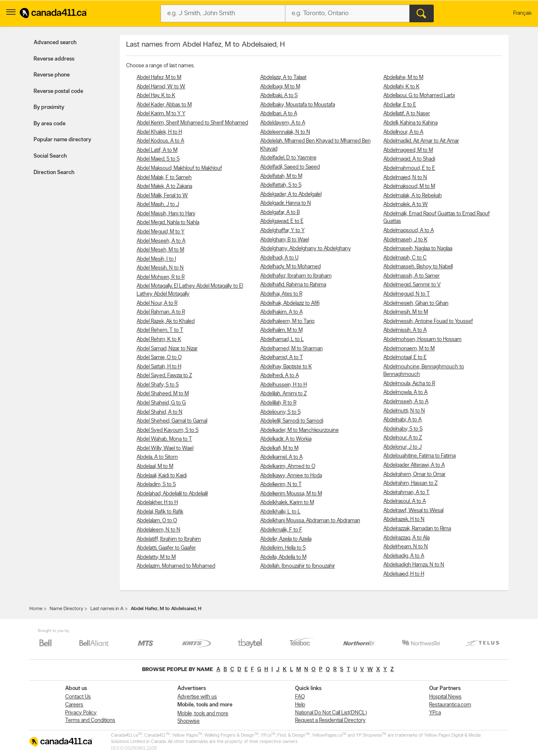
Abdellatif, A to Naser (407, 114)
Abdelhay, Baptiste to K (286, 367)
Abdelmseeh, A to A (406, 402)
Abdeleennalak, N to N (285, 132)
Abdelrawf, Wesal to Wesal (413, 511)
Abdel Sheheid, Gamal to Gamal (172, 421)
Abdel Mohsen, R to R (161, 277)
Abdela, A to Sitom (157, 457)
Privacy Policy (81, 713)
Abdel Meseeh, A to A (161, 241)
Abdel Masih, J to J (158, 205)
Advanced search (55, 43)
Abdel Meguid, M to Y (161, 232)
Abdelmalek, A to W (406, 205)
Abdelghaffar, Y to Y (282, 231)
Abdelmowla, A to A (405, 393)
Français (522, 13)
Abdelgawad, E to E (282, 221)
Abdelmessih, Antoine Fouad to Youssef (428, 321)
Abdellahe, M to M (403, 78)
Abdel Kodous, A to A (160, 141)
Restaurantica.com (450, 705)
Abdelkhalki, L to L (280, 512)
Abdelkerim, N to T (281, 485)
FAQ (300, 697)
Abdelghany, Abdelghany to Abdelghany (306, 249)
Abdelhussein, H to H (284, 385)
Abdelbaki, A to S (279, 96)
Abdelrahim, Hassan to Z (410, 483)
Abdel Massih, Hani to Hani (166, 214)
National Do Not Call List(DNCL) (331, 713)
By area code (50, 124)
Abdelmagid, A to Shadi (409, 159)
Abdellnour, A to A (403, 132)
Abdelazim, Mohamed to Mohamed (176, 566)
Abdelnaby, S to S (403, 429)
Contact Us (78, 697)
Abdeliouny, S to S (280, 412)
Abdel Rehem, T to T (160, 330)
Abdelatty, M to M (156, 557)
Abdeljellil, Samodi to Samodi (292, 421)
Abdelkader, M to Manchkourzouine (299, 430)
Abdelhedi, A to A (280, 376)
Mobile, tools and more (203, 714)
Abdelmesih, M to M (406, 312)
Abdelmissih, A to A (405, 330)
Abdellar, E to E (400, 105)
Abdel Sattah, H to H (159, 367)
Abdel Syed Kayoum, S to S (167, 430)
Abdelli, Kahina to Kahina (410, 123)
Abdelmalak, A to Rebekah (413, 196)
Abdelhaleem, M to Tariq (287, 321)
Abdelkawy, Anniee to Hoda (291, 476)
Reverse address (54, 59)
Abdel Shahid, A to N (160, 412)
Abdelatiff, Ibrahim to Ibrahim (169, 539)
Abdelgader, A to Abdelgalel (291, 194)
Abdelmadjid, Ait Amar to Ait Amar (421, 141)
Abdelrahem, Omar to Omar (414, 474)
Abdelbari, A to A (279, 114)
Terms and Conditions (90, 720)
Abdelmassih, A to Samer (411, 276)
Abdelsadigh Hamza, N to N (414, 565)
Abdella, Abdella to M (283, 557)
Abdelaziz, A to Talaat (283, 78)
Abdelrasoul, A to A (405, 501)
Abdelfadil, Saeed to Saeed (290, 167)
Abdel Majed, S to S (158, 159)
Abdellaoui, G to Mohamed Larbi (419, 96)
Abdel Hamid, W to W (161, 87)
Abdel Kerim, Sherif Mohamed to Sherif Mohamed (192, 123)
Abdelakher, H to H (157, 503)
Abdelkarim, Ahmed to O (288, 467)
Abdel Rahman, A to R (161, 312)
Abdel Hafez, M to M (159, 78)
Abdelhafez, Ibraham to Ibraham (296, 276)
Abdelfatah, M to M (281, 176)
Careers (74, 705)
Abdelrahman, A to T (406, 493)
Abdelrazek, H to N (404, 519)
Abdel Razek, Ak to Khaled (166, 321)
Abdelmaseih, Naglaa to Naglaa (418, 249)
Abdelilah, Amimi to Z (284, 394)
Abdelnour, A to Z (403, 438)
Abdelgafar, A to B (280, 213)
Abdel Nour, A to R (157, 303)
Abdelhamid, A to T (282, 358)
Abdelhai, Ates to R (281, 294)
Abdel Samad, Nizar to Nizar (167, 349)
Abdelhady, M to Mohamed (290, 267)
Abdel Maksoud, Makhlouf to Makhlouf (179, 168)
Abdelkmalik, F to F (281, 530)
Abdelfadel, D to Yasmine (288, 158)
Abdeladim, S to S (156, 485)
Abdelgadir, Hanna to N (286, 203)
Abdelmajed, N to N (405, 178)
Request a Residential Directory (330, 720)
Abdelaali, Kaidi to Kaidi (162, 476)
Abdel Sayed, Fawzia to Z (164, 376)
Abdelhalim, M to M (281, 330)
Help (300, 705)
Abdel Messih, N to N (160, 268)
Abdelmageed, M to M (408, 150)
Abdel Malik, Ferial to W (162, 196)
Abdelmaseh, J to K (405, 240)
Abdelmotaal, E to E (405, 358)
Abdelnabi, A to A (402, 420)
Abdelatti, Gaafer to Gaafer (166, 548)
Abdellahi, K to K (401, 87)
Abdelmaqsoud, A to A (409, 231)
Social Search (50, 156)
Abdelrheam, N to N (406, 547)
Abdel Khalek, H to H (159, 132)
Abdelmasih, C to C (405, 258)
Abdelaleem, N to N (158, 530)
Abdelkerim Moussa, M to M (291, 494)
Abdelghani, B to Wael (285, 240)
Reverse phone (52, 75)
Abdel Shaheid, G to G (161, 403)
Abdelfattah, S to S (281, 185)
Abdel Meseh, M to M (160, 250)
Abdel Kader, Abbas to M (164, 105)
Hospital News (445, 697)
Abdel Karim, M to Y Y (161, 114)
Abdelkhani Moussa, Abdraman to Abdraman (310, 521)
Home (36, 609)
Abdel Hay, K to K (156, 96)
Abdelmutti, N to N (404, 411)
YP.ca (435, 713)
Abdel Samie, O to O (159, 358)
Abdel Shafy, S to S (158, 385)
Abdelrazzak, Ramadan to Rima (417, 529)
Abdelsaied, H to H (404, 574)
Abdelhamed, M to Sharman (291, 349)
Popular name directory (62, 140)
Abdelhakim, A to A (281, 312)
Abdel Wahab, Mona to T (164, 439)
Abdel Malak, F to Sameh (164, 178)
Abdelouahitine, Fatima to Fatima (419, 456)
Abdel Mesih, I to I (156, 259)
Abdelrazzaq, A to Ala (406, 538)
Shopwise (189, 721)
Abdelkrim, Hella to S (283, 548)
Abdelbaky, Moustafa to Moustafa (298, 105)
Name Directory (66, 609)
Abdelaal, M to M (155, 467)
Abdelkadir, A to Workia (286, 439)
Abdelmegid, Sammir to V (412, 285)
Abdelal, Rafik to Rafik (160, 512)
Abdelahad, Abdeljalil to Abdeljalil (172, 494)
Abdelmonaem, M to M (409, 349)
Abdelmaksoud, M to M (409, 186)
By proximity (49, 107)
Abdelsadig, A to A (404, 556)
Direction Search (54, 173)
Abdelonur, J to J (402, 447)
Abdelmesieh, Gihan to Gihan (416, 303)
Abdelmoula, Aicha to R (409, 384)
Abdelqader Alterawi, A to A (414, 465)
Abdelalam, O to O (157, 521)
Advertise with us (197, 697)
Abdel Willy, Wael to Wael (165, 448)
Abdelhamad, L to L (282, 340)
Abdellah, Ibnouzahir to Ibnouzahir (298, 566)
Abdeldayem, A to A (283, 123)
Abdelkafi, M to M (279, 448)
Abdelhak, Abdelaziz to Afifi (290, 303)
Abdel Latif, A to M (157, 150)
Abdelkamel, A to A (281, 457)
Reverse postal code (58, 91)
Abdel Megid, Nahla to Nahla (168, 223)
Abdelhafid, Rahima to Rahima (293, 285)
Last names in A (107, 609)
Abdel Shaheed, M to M (163, 394)
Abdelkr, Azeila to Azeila (286, 539)
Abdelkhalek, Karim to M (287, 503)
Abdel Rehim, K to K (159, 340)
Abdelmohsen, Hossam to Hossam (422, 340)
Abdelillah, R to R (278, 403)
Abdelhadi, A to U (279, 258)
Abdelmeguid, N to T (407, 294)
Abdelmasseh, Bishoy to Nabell (418, 267)
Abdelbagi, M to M (280, 87)
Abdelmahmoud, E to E (409, 168)
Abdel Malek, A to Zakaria (164, 186)
